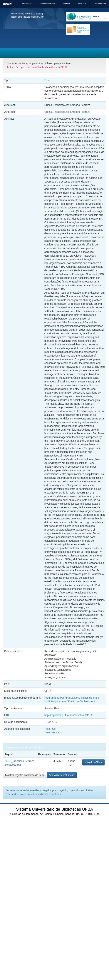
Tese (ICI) (50, 729)
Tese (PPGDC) (53, 733)
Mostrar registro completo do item (25, 775)
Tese (47, 80)
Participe (67, 4)
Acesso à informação (47, 4)
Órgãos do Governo (102, 4)
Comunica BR (27, 4)
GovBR (7, 4)
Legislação (82, 4)
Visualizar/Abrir (93, 762)
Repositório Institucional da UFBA (28, 17)
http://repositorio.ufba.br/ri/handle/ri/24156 (68, 715)
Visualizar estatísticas (62, 775)
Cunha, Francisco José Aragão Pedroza (67, 112)
